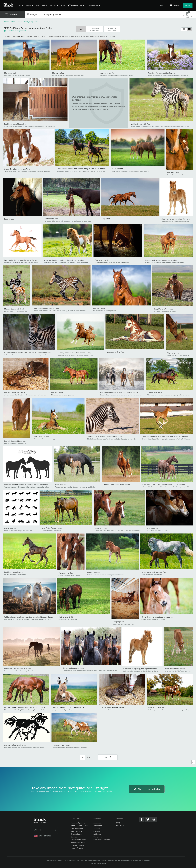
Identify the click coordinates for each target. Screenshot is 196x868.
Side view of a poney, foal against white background (145, 669)
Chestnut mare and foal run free (116, 484)
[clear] (175, 14)
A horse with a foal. (155, 392)
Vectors (53, 5)
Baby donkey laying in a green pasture (68, 707)
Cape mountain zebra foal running (47, 308)
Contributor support (102, 840)
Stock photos (76, 834)
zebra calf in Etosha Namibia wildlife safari (105, 436)
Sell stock (97, 837)
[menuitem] (20, 7)
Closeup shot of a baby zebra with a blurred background (28, 352)
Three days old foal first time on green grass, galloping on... (166, 436)
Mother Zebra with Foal (140, 124)
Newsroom (98, 826)
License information (79, 845)
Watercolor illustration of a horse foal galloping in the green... (30, 260)
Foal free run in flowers (14, 572)
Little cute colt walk (41, 436)
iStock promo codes (79, 826)
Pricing (163, 5)
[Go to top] (193, 762)
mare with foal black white (15, 745)
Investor (97, 828)
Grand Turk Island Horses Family (18, 169)
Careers (97, 831)
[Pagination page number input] (82, 757)
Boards (176, 5)
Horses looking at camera (73, 668)
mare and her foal (107, 73)
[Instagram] (154, 819)
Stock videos (76, 837)
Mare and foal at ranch (157, 707)
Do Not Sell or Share (98, 863)
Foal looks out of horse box (15, 124)
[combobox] (33, 14)
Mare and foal (10, 73)
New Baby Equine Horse (52, 528)
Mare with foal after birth (15, 392)
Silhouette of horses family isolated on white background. (28, 484)
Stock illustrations (78, 840)
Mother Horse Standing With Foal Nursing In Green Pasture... (30, 707)
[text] (108, 14)
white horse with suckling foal (154, 572)
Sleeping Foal (118, 622)
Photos (28, 5)
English (45, 830)
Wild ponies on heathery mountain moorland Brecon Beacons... (30, 617)
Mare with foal (58, 73)
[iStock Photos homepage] (9, 5)
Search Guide (76, 831)
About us (97, 823)
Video (19, 5)
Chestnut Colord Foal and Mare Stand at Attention (164, 484)
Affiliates (97, 834)
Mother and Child (66, 617)
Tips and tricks (77, 828)
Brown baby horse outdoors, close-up (157, 617)
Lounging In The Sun (115, 352)
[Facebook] (142, 819)
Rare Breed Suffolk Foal (175, 669)
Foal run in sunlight (95, 572)
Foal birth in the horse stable (112, 707)
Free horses (9, 219)
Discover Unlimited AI (147, 789)
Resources (94, 5)
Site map (120, 826)
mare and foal (153, 528)
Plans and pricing (78, 823)
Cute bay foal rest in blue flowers (161, 73)
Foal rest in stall (101, 260)
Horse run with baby (61, 745)
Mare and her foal (66, 573)
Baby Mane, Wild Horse (163, 309)
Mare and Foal (173, 353)
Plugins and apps (78, 842)
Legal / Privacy (77, 848)
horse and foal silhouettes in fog (17, 668)
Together (106, 219)
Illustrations (41, 5)
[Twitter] (148, 819)
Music (63, 5)
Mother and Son (51, 219)
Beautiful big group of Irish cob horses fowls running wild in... (125, 392)
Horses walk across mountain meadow (161, 260)
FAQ (118, 823)
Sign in (188, 5)
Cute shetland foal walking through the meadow (64, 260)
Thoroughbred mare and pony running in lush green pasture (81, 169)
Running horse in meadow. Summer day (74, 353)
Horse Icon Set (10, 528)
